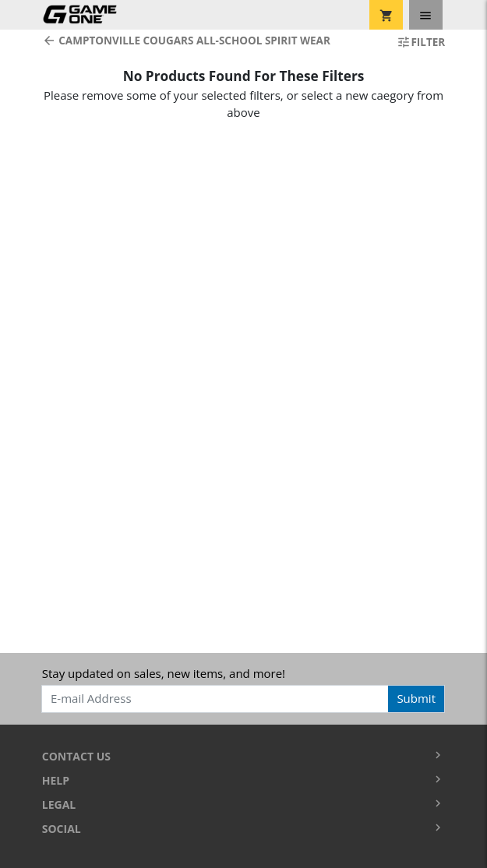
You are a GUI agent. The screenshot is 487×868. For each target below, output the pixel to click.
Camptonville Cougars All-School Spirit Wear (186, 41)
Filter (421, 42)
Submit (416, 698)
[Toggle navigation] (426, 15)
